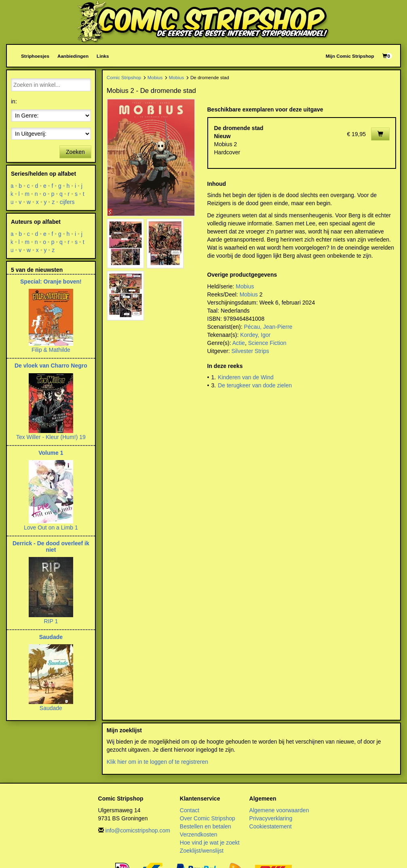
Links (103, 56)
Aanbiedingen (73, 56)
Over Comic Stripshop (208, 818)
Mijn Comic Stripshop (350, 56)
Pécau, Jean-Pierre (268, 327)
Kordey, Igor (255, 335)
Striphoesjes (35, 56)
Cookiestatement (271, 826)
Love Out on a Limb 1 (51, 528)
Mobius (155, 77)
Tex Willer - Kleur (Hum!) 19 (51, 437)
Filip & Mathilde (51, 350)
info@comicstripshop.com (138, 830)
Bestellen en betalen (206, 826)
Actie (239, 343)
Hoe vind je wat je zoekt (210, 843)
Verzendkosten (199, 834)
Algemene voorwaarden (279, 810)
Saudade (51, 637)
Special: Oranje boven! (51, 282)
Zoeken (75, 152)
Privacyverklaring (271, 818)
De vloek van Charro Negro (51, 366)
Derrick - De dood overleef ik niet (51, 546)
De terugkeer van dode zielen (255, 385)
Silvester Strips (250, 351)
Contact (190, 810)
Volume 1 (51, 453)
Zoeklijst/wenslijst (202, 851)
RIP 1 (51, 621)
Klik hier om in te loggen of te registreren (157, 762)
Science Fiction (267, 343)
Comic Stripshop (124, 77)
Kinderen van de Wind (246, 377)
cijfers (67, 202)
